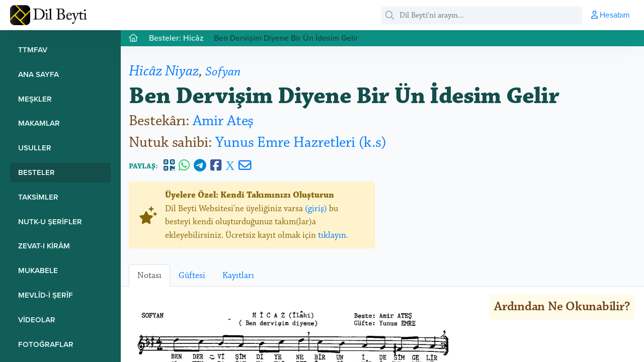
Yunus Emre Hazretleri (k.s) (301, 143)
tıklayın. (333, 235)
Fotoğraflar (46, 344)
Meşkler (35, 99)
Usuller (35, 148)
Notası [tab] (149, 276)
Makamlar (39, 123)
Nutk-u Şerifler (50, 221)
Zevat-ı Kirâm (44, 246)
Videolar (37, 320)
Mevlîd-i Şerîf (46, 295)
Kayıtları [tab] (238, 276)
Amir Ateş (223, 121)
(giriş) (316, 209)
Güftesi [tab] (192, 276)
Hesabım (610, 15)
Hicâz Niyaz (164, 71)
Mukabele (38, 270)
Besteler (36, 172)
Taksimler (38, 197)
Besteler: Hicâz (176, 38)
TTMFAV (33, 50)
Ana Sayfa (38, 74)
